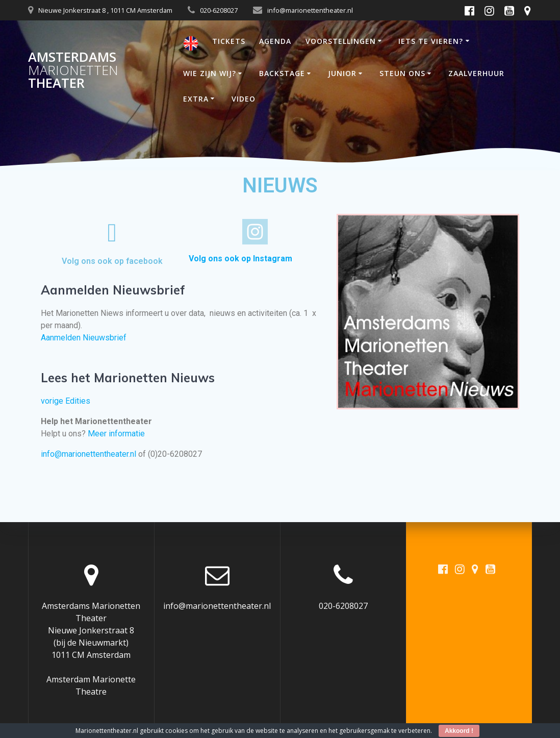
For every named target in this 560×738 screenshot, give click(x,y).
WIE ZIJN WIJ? (210, 73)
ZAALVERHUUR (476, 73)
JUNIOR (342, 73)
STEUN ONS (402, 73)
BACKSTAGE (282, 73)
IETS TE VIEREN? (431, 41)
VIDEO (244, 99)
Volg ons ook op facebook (112, 261)
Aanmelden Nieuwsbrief (84, 338)
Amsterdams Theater (73, 70)
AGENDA (275, 41)
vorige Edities (66, 401)
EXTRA (196, 99)
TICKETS (229, 41)
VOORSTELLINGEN (341, 41)
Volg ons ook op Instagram (240, 259)
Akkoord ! (459, 731)
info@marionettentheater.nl (88, 454)
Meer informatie (116, 434)
